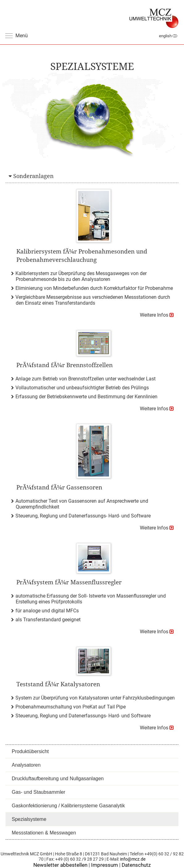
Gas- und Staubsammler (38, 792)
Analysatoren (26, 765)
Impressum (105, 865)
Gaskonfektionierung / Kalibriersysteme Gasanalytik (68, 806)
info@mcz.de (133, 859)
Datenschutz (136, 865)
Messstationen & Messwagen (44, 833)
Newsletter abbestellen (60, 865)
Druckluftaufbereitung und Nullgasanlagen (58, 779)
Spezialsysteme (29, 819)
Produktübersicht (30, 751)
